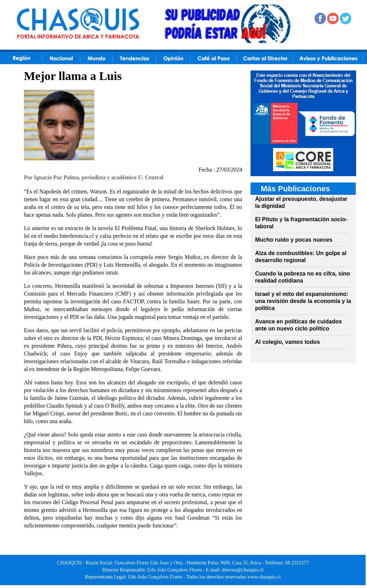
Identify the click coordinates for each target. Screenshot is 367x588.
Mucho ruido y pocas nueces (294, 240)
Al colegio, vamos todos (287, 342)
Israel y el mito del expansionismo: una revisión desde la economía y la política (303, 301)
